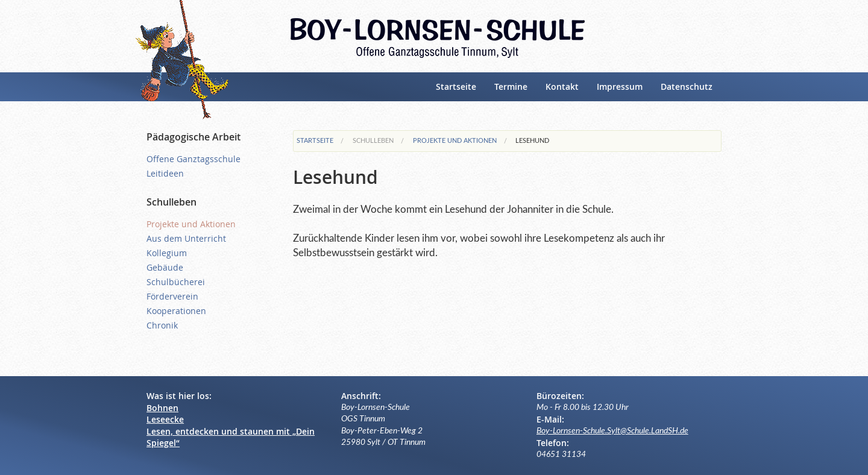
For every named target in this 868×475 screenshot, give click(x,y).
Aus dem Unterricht (186, 238)
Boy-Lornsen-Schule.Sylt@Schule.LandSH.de (612, 431)
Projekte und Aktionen (455, 141)
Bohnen (162, 408)
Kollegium (167, 253)
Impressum (620, 87)
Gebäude (165, 267)
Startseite (456, 87)
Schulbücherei (176, 282)
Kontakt (562, 87)
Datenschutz (687, 87)
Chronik (162, 325)
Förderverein (172, 296)
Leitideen (165, 173)
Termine (511, 87)
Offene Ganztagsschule (193, 159)
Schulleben (373, 141)
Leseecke (165, 419)
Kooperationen (176, 311)
